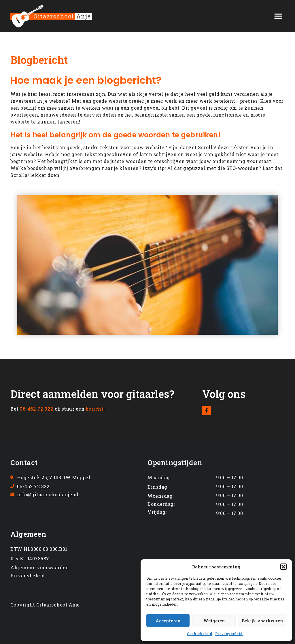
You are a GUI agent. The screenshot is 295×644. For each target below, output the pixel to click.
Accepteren (168, 621)
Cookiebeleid (200, 634)
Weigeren (214, 621)
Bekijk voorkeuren (262, 621)
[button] (283, 567)
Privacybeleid (229, 634)
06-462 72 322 (37, 409)
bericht (95, 409)
